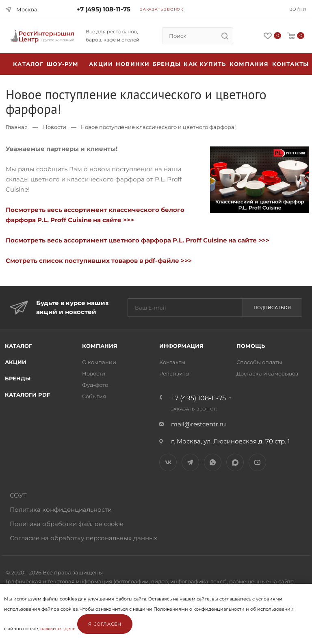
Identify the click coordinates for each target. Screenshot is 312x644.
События (94, 396)
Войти (298, 9)
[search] (225, 36)
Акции (16, 362)
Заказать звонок (162, 9)
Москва (27, 9)
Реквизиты (174, 373)
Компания (249, 64)
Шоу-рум (63, 64)
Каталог (18, 346)
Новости (55, 127)
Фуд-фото (95, 385)
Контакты (291, 64)
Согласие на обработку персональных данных (83, 538)
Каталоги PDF (27, 395)
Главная (17, 127)
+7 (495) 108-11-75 (103, 9)
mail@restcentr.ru (198, 424)
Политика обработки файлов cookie (67, 524)
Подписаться (272, 308)
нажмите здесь (58, 629)
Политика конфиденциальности (61, 510)
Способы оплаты (259, 362)
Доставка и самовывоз (267, 373)
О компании (99, 362)
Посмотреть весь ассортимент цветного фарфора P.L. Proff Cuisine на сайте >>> (138, 240)
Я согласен (105, 624)
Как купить (205, 64)
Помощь (251, 346)
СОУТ (18, 495)
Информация (181, 346)
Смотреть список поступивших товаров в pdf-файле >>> (99, 261)
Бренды (167, 64)
